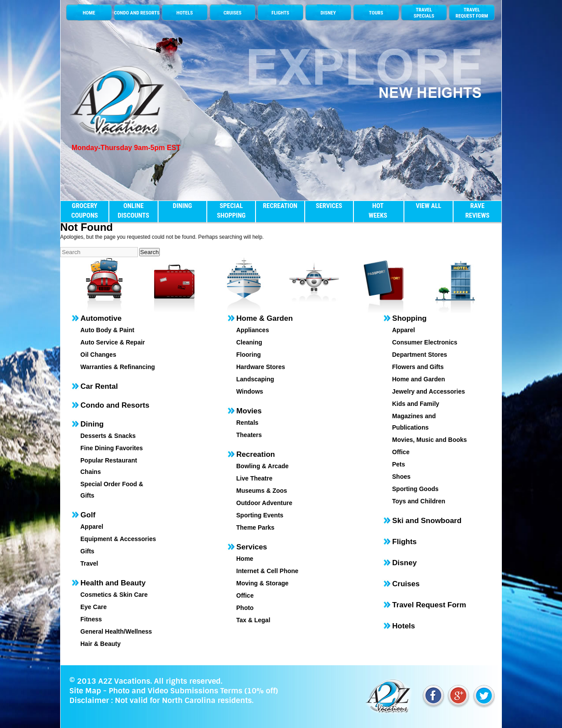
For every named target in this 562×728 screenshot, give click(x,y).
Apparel (92, 527)
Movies (249, 411)
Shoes (401, 477)
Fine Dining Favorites (112, 448)
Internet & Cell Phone (267, 571)
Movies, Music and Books (429, 440)
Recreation (256, 454)
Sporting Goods (415, 489)
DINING (182, 206)
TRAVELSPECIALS (424, 13)
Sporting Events (260, 515)
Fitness (91, 619)
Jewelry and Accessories (429, 391)
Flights (404, 542)
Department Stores (420, 355)
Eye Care (94, 607)
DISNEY (328, 13)
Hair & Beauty (101, 644)
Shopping (409, 318)
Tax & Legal (253, 620)
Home (245, 559)
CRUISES (232, 13)
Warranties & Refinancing (118, 367)
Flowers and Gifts (418, 367)
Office (245, 595)
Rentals (247, 423)
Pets (399, 464)
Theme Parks (255, 527)
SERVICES (329, 206)
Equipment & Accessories (118, 539)
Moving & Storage (262, 583)
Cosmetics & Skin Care (114, 595)
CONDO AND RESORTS (137, 13)
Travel (89, 563)
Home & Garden (264, 318)
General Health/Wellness (116, 631)
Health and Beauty (113, 583)
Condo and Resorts (115, 405)
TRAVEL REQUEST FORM (472, 13)
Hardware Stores (261, 367)
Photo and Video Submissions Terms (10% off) (193, 691)
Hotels (403, 626)
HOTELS (185, 13)
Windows (250, 391)
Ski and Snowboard (427, 521)
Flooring (249, 355)
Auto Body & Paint (107, 330)
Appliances (253, 330)
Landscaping (255, 379)
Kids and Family (416, 404)
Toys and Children (419, 501)
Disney (404, 563)
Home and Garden (419, 379)
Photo (245, 608)
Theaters (249, 435)
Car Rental (99, 386)
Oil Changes (98, 355)
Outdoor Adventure (264, 503)
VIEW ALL (429, 206)
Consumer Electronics (425, 342)
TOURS (376, 13)
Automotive (101, 318)
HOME (89, 13)
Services (252, 547)
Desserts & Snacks (108, 436)
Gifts (87, 551)
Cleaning (249, 342)
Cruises (406, 584)
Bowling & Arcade (262, 466)
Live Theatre (254, 478)
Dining (92, 424)
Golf (88, 515)
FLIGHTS (280, 13)
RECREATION (280, 206)
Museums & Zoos (262, 491)
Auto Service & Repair (113, 342)
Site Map (85, 691)
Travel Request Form (429, 605)
